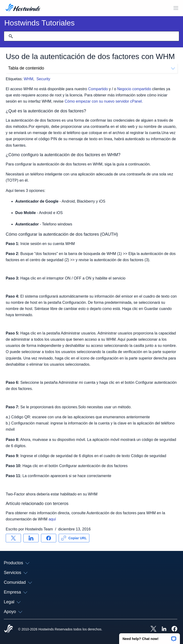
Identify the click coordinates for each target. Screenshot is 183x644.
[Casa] (23, 8)
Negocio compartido (134, 89)
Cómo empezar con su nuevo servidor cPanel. (104, 101)
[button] (150, 637)
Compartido (98, 89)
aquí (52, 519)
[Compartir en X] (13, 538)
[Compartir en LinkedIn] (31, 538)
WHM (29, 79)
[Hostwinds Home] (9, 629)
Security (43, 79)
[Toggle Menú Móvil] (176, 8)
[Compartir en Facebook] (49, 538)
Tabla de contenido (91, 68)
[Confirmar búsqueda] (11, 36)
